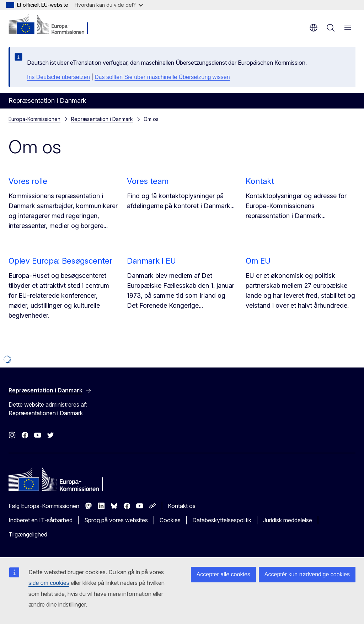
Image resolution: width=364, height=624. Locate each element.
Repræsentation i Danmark (102, 119)
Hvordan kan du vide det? (109, 5)
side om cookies (49, 583)
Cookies (170, 520)
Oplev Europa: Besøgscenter (60, 261)
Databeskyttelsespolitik (222, 520)
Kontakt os (182, 506)
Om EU (258, 261)
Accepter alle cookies (223, 574)
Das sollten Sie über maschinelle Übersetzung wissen (162, 77)
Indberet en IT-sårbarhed (41, 520)
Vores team (148, 181)
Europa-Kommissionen (34, 119)
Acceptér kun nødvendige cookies (307, 574)
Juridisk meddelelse (288, 520)
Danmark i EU (151, 261)
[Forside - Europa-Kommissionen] (52, 25)
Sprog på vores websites (116, 520)
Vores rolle (28, 181)
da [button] (314, 28)
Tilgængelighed (28, 534)
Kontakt (260, 181)
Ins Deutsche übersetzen (58, 77)
